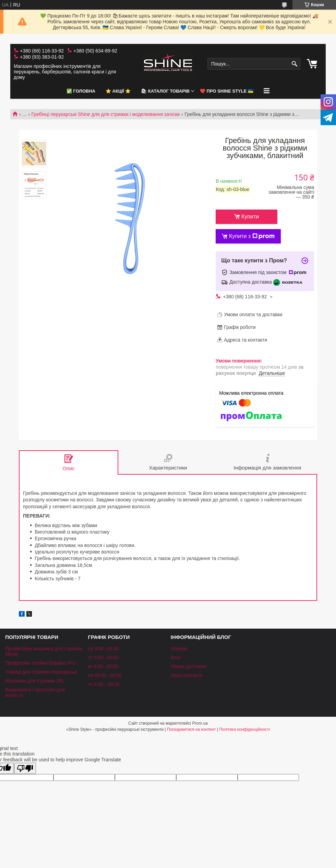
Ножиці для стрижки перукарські (41, 672)
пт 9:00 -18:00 (103, 657)
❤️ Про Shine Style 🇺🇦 (227, 91)
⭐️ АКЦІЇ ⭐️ (118, 91)
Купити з (252, 236)
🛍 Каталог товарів (165, 91)
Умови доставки (188, 666)
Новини (179, 649)
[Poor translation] (25, 768)
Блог (176, 657)
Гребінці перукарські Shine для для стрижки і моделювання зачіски (106, 114)
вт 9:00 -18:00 (103, 666)
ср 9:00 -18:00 (103, 649)
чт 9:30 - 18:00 (104, 684)
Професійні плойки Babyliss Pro (40, 663)
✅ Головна (81, 91)
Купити (250, 217)
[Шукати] (294, 64)
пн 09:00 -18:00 (105, 675)
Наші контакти (187, 675)
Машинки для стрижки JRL (35, 681)
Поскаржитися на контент (191, 729)
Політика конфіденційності (244, 729)
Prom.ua (200, 723)
